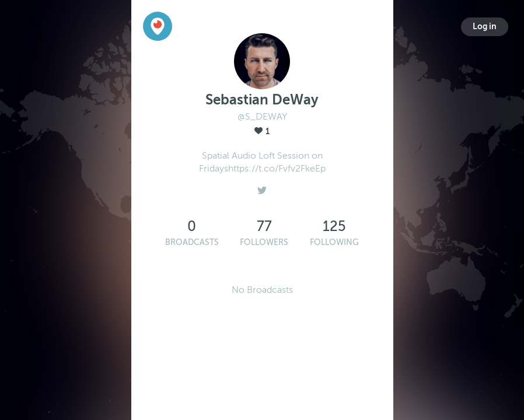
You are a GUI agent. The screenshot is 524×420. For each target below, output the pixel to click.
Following (334, 242)
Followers (264, 242)
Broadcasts (192, 242)
